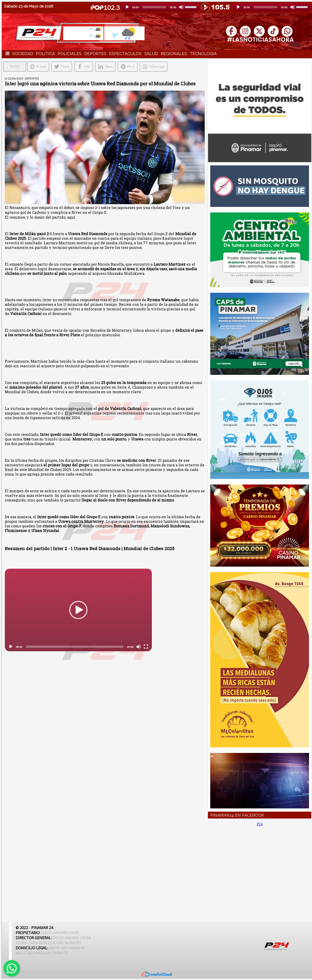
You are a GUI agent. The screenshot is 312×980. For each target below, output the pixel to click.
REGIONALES (174, 54)
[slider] (154, 7)
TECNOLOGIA (203, 54)
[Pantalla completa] (146, 647)
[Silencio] (181, 7)
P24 (260, 824)
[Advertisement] (260, 872)
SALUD (151, 54)
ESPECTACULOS (125, 54)
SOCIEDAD (23, 54)
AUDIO (15, 66)
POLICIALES (70, 54)
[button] (78, 610)
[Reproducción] (127, 7)
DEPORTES (95, 54)
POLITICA (45, 54)
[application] (161, 7)
